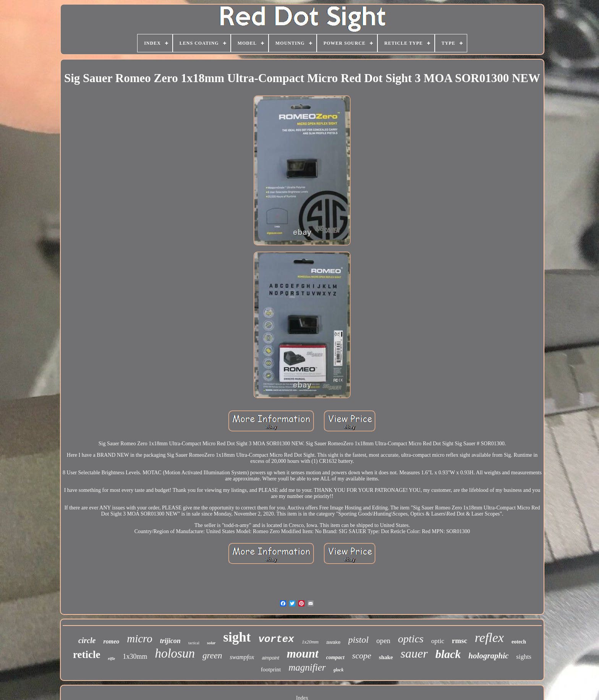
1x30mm (135, 656)
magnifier (307, 667)
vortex (276, 639)
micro (140, 639)
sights (524, 657)
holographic (488, 656)
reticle (87, 655)
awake (333, 642)
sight (237, 637)
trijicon (170, 641)
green (212, 656)
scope (362, 656)
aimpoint (270, 658)
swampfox (242, 657)
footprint (271, 669)
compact (335, 657)
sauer (414, 653)
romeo (111, 641)
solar (211, 643)
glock (339, 670)
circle (87, 640)
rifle (111, 658)
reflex (489, 638)
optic (438, 641)
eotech (519, 642)
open (383, 641)
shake (386, 657)
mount (303, 654)
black (448, 654)
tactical (194, 643)
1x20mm (310, 642)
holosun (175, 653)
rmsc (460, 641)
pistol (359, 640)
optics (411, 639)
